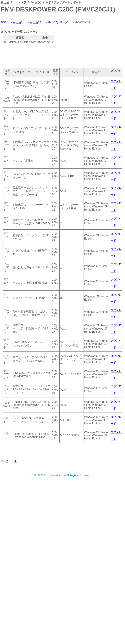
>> (15, 461)
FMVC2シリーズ (58, 22)
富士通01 (18, 22)
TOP (3, 22)
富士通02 (35, 22)
